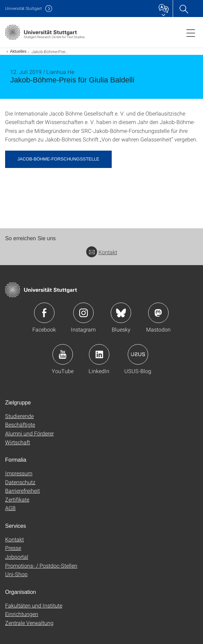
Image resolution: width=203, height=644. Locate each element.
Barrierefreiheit (22, 490)
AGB (10, 508)
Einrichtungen (22, 614)
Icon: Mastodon (158, 313)
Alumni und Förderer (29, 433)
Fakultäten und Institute (34, 605)
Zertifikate (17, 499)
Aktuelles (18, 51)
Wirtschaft (18, 442)
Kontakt (102, 252)
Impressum (19, 473)
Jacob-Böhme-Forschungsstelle (58, 159)
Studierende (19, 416)
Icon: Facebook (44, 313)
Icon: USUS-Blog (138, 354)
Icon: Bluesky (121, 313)
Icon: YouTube (63, 354)
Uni (24, 8)
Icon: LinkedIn (99, 354)
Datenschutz (20, 482)
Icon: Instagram (83, 313)
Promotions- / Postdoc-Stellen (41, 565)
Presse (13, 548)
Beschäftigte (20, 424)
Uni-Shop (16, 574)
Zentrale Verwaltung (29, 623)
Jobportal (17, 557)
